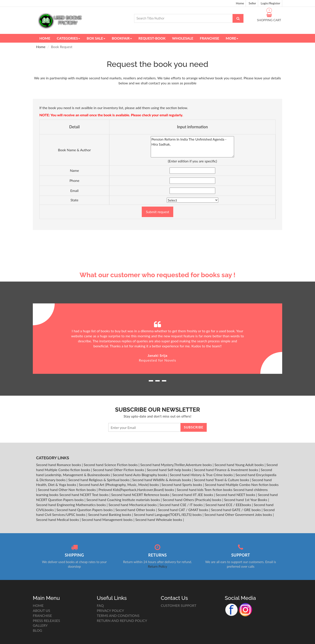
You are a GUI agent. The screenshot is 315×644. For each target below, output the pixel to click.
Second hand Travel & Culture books (222, 480)
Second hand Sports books (182, 485)
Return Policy (157, 566)
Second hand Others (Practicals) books (192, 500)
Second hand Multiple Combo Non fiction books (242, 485)
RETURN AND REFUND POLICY (122, 621)
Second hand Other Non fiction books (67, 490)
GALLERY (40, 625)
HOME (38, 605)
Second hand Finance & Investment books (226, 470)
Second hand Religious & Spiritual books (99, 480)
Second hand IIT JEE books (193, 495)
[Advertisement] (157, 238)
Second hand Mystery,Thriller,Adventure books (176, 465)
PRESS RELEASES (46, 621)
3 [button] (164, 382)
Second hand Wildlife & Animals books (162, 480)
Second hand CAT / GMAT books (184, 510)
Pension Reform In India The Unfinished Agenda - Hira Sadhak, (192, 147)
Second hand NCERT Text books (84, 495)
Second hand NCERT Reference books (141, 495)
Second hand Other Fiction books (119, 470)
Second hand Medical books (58, 520)
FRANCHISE (42, 615)
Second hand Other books (136, 510)
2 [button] (157, 382)
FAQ (100, 605)
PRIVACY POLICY (111, 610)
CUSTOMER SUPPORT (179, 605)
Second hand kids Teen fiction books (205, 490)
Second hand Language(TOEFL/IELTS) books (168, 514)
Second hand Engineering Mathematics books (71, 505)
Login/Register (270, 3)
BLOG (38, 630)
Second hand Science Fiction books (111, 465)
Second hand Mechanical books (133, 505)
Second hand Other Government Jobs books (239, 514)
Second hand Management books (108, 520)
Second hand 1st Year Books (246, 500)
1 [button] (151, 382)
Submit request (157, 212)
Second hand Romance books (59, 465)
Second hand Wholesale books (159, 520)
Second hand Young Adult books (239, 465)
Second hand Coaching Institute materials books (124, 500)
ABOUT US (41, 610)
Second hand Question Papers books (85, 510)
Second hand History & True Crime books (202, 475)
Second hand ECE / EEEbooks (229, 505)
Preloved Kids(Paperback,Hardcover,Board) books (137, 490)
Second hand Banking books (110, 514)
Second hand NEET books (236, 495)
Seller (252, 3)
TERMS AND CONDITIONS (118, 615)
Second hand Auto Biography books (140, 475)
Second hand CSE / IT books (182, 505)
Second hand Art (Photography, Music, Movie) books (119, 485)
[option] (157, 339)
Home (240, 3)
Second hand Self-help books (169, 470)
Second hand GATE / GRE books (236, 510)
